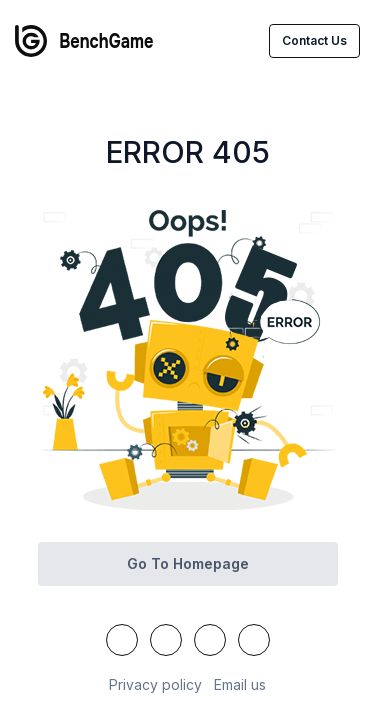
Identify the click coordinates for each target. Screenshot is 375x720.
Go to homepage (188, 563)
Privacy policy (155, 684)
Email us (240, 684)
